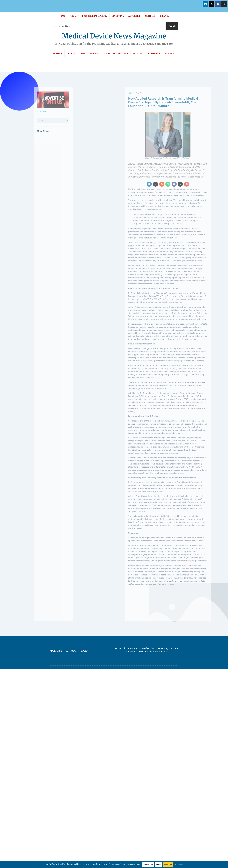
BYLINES (57, 54)
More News (21, 131)
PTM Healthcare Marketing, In (151, 652)
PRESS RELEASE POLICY (95, 16)
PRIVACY (165, 16)
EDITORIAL (118, 16)
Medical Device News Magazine (114, 36)
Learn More (20, 112)
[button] (194, 184)
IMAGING (94, 54)
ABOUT (74, 16)
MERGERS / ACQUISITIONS (115, 54)
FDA (83, 54)
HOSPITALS (154, 54)
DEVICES (72, 54)
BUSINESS (138, 54)
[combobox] (108, 26)
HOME (62, 16)
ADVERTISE (134, 16)
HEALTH (170, 54)
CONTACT (150, 16)
